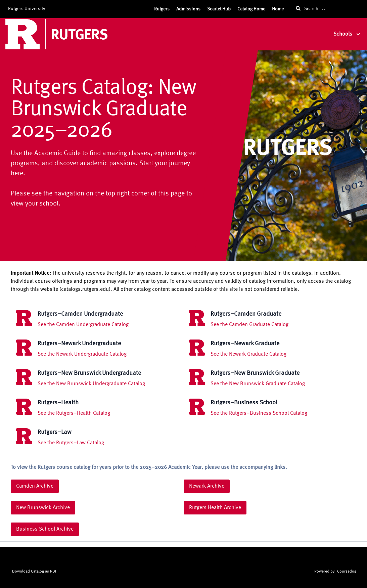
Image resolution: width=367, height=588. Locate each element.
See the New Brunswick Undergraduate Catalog (91, 384)
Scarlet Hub (219, 9)
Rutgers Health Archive (215, 508)
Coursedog (347, 572)
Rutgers (162, 9)
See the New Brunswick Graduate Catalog (258, 384)
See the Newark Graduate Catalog (248, 354)
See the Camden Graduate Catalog (249, 325)
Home (278, 9)
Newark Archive (207, 486)
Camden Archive (35, 486)
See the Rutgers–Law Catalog (71, 443)
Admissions (188, 9)
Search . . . (311, 9)
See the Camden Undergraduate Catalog (83, 325)
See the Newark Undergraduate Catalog (82, 354)
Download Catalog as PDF (34, 572)
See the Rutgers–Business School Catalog (259, 413)
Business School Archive (45, 529)
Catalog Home (251, 9)
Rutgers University (27, 9)
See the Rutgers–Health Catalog (74, 413)
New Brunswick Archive (43, 508)
